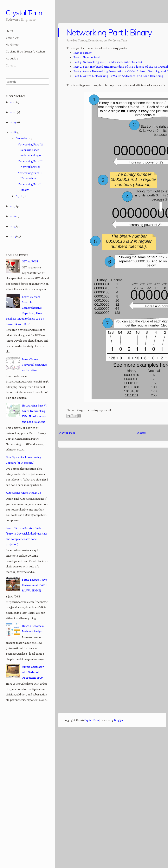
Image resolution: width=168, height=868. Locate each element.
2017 (13, 206)
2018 (13, 132)
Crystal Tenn (24, 13)
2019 (13, 122)
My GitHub (12, 45)
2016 (13, 216)
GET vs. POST (30, 261)
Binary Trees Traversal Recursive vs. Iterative (34, 365)
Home (10, 31)
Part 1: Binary (83, 52)
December (23, 138)
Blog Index (13, 38)
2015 (13, 226)
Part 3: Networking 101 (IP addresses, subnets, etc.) (108, 62)
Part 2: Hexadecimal (87, 57)
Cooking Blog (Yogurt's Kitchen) (26, 52)
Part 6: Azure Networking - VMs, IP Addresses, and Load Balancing (118, 76)
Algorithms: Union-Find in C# (23, 493)
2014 (13, 236)
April (19, 196)
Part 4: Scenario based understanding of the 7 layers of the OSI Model (121, 66)
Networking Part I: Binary (109, 32)
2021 (13, 102)
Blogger (119, 720)
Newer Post (67, 432)
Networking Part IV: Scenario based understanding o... (30, 150)
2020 (13, 112)
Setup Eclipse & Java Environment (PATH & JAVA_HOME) (34, 585)
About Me (12, 58)
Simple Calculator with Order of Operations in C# (33, 672)
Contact (11, 65)
